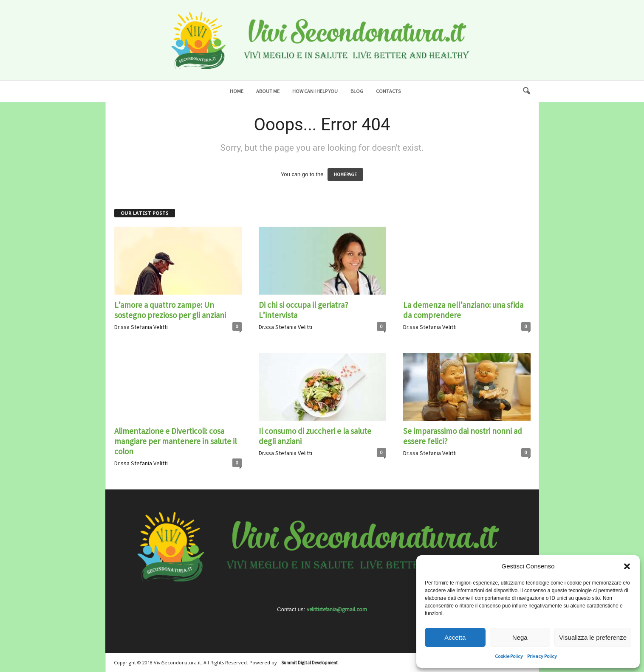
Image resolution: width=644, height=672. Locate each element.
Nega (520, 637)
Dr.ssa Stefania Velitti (141, 327)
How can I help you (315, 91)
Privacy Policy (542, 656)
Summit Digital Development (309, 663)
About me (268, 91)
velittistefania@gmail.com (337, 609)
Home (237, 91)
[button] (627, 566)
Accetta (455, 637)
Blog (357, 91)
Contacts (388, 91)
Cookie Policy (509, 656)
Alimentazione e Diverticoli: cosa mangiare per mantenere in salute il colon (175, 441)
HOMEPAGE (345, 174)
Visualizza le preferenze (593, 637)
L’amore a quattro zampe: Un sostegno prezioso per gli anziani (170, 310)
